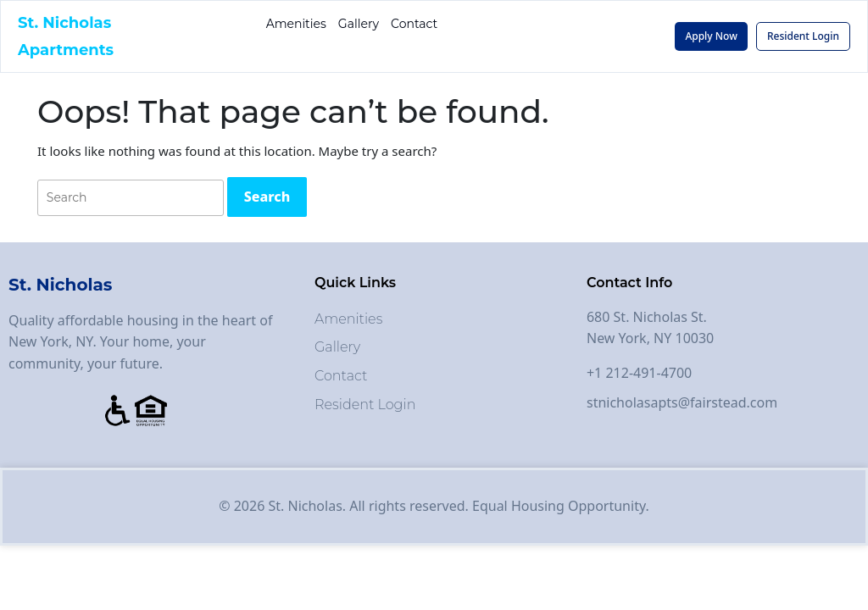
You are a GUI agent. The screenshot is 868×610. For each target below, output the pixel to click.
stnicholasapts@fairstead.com (682, 402)
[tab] (267, 197)
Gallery (359, 24)
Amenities (296, 24)
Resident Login (365, 405)
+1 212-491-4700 (639, 373)
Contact (414, 24)
